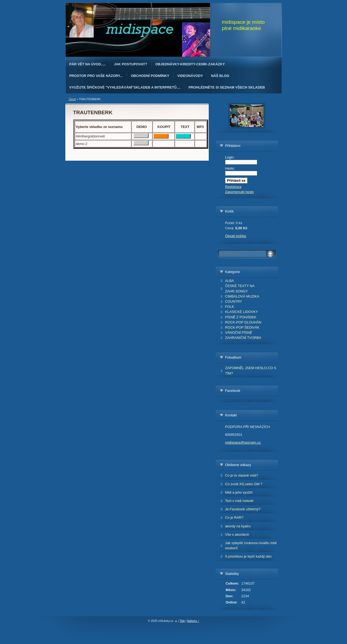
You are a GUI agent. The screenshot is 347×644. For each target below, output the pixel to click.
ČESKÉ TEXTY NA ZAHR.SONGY (240, 288)
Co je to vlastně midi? (242, 475)
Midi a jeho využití (239, 492)
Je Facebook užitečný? (243, 509)
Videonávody (190, 76)
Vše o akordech (237, 535)
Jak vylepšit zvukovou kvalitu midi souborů (251, 545)
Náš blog (220, 76)
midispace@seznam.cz (243, 442)
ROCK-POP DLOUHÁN (243, 322)
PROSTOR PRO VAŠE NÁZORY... (96, 76)
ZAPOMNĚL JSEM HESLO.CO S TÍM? (251, 370)
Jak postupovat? (131, 64)
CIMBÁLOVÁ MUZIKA (242, 296)
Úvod (72, 99)
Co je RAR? (234, 517)
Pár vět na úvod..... (88, 64)
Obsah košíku (236, 236)
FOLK (230, 307)
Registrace (233, 187)
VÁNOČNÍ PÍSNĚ (239, 333)
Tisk (182, 621)
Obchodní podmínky (150, 76)
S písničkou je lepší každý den (248, 556)
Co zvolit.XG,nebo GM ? (244, 484)
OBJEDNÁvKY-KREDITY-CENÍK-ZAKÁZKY (190, 64)
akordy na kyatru (238, 526)
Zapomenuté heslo (240, 192)
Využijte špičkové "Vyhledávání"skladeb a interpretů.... (125, 87)
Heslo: (230, 168)
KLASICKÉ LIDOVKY (242, 312)
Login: (230, 157)
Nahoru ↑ (193, 621)
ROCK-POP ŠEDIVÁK (242, 327)
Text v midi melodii (239, 501)
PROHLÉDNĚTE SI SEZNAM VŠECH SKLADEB (227, 87)
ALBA (230, 281)
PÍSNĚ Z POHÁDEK (241, 317)
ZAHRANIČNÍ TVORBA (243, 338)
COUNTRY (234, 301)
